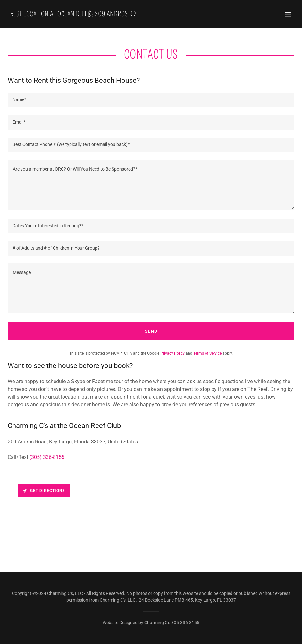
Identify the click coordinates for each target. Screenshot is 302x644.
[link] (73, 15)
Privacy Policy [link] (172, 353)
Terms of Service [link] (207, 353)
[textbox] (151, 100)
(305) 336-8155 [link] (47, 457)
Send (151, 331)
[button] (288, 14)
